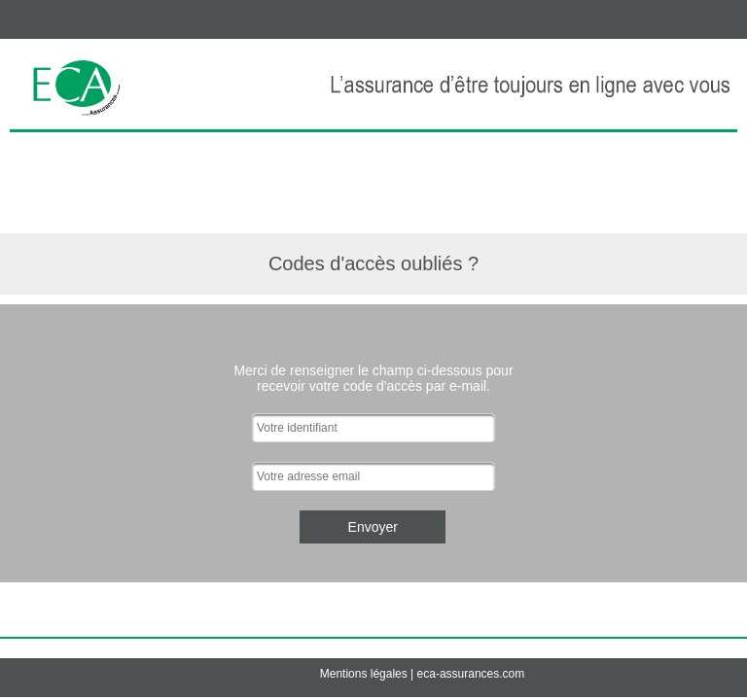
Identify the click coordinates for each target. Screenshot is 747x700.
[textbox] (373, 428)
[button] (373, 527)
